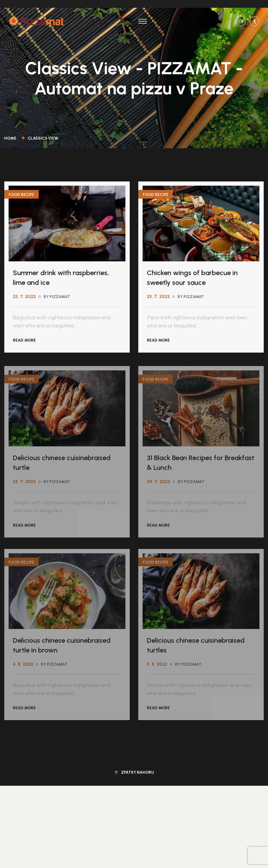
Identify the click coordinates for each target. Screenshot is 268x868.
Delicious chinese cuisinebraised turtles (196, 647)
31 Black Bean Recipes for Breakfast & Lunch (201, 464)
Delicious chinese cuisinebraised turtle (62, 464)
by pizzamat (57, 297)
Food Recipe (21, 195)
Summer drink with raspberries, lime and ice (61, 278)
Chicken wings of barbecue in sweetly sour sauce (192, 278)
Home (11, 138)
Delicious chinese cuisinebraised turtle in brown (62, 647)
